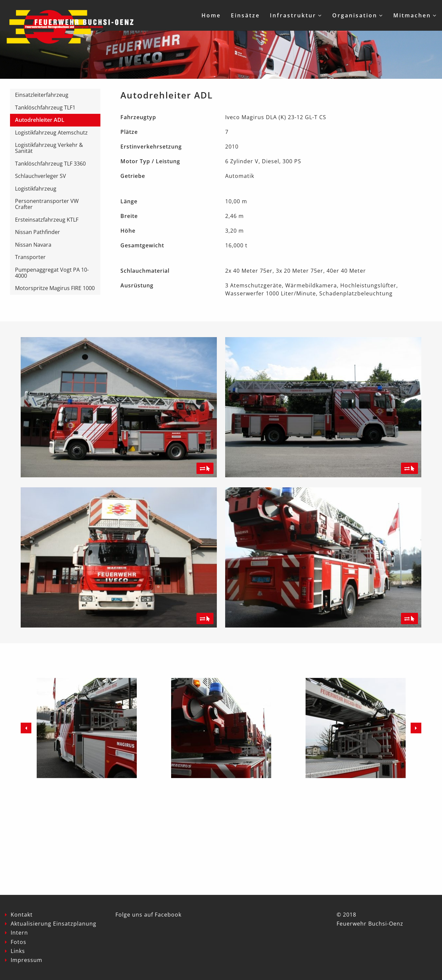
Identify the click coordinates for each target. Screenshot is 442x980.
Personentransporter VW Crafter (47, 204)
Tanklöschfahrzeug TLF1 (45, 107)
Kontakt (22, 915)
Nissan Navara (33, 245)
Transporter (30, 257)
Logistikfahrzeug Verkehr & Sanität (49, 148)
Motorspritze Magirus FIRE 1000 (55, 288)
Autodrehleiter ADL (40, 120)
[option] (87, 728)
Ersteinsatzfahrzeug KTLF (47, 220)
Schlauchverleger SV (41, 176)
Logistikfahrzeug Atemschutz (51, 133)
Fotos (19, 942)
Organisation (355, 15)
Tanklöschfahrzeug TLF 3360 (50, 164)
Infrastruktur (293, 15)
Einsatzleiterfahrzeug (42, 95)
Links (18, 951)
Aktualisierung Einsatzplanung (54, 924)
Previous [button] (26, 728)
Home (211, 15)
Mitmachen (412, 15)
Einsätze (245, 15)
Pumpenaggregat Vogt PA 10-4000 (52, 273)
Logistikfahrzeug (36, 189)
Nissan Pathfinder (38, 232)
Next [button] (416, 728)
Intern (19, 933)
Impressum (27, 960)
